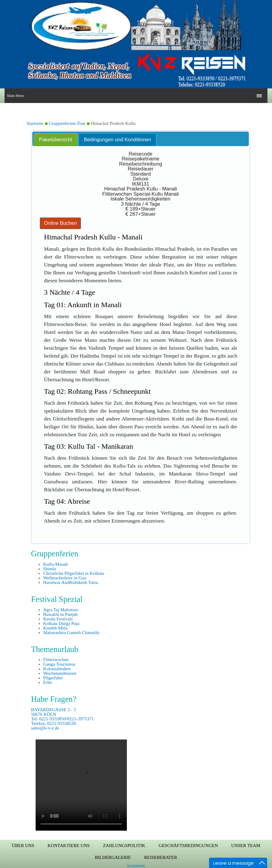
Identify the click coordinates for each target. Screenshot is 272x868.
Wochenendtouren (60, 673)
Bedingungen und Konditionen (118, 139)
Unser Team (246, 846)
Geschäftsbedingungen (188, 846)
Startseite (35, 123)
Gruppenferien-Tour (67, 123)
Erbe (47, 682)
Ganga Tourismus (59, 664)
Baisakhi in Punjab (60, 614)
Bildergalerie (113, 857)
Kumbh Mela (55, 628)
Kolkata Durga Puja (61, 623)
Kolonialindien (57, 669)
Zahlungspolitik (124, 846)
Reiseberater (161, 857)
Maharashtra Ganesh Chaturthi (71, 633)
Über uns (23, 846)
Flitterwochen (56, 660)
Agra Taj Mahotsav (61, 610)
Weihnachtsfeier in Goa (65, 578)
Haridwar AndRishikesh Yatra (71, 582)
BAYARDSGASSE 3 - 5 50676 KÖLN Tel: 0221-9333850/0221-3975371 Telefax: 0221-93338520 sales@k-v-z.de (62, 719)
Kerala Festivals (58, 619)
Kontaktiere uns (68, 846)
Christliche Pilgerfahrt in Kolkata (74, 573)
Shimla (50, 569)
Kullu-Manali (56, 564)
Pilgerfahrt (53, 678)
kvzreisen (136, 866)
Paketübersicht (56, 139)
